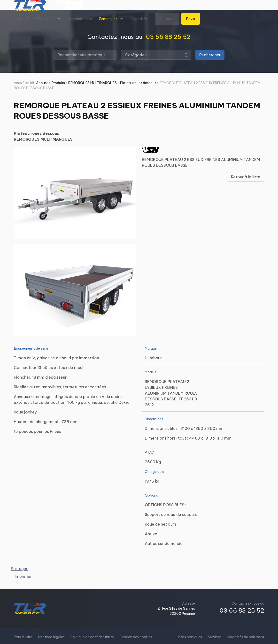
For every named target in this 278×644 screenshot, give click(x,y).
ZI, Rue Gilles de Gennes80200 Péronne (176, 611)
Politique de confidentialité (92, 637)
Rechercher (210, 55)
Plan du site (23, 637)
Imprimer (23, 576)
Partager (19, 569)
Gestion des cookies (136, 637)
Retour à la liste (246, 177)
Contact (167, 19)
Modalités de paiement (246, 637)
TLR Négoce (45, 19)
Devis (191, 19)
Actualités (139, 19)
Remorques (108, 19)
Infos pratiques (190, 637)
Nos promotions (81, 19)
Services (215, 637)
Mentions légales (51, 637)
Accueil (23, 19)
